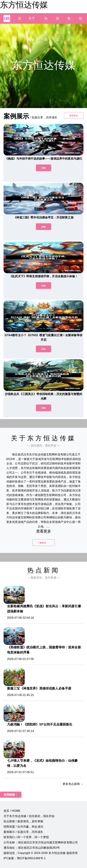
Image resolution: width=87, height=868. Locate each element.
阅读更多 (74, 116)
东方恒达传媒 (24, 5)
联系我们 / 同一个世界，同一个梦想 (26, 837)
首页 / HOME (12, 811)
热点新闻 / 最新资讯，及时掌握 (23, 821)
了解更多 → (43, 543)
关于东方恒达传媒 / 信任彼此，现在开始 (29, 816)
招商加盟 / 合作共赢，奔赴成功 (23, 827)
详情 (43, 168)
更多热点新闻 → (73, 784)
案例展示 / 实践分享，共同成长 (23, 832)
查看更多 (44, 531)
